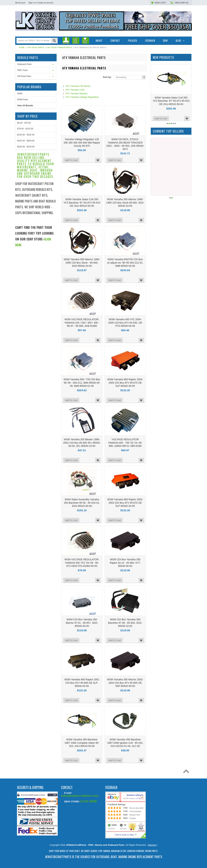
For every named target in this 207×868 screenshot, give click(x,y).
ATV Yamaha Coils (75, 90)
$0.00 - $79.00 (24, 230)
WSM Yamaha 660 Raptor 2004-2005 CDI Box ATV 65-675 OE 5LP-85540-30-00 (125, 383)
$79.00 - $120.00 (25, 235)
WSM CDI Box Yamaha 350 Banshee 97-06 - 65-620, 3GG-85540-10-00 (125, 623)
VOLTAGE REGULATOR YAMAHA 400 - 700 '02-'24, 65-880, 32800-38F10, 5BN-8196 (125, 443)
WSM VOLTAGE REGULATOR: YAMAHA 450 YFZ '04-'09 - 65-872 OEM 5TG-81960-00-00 (82, 563)
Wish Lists (160, 3)
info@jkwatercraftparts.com (80, 796)
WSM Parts (23, 206)
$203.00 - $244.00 (26, 253)
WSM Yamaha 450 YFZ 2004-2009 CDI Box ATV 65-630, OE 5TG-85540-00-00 (125, 323)
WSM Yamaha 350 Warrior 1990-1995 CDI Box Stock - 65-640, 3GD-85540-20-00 (82, 263)
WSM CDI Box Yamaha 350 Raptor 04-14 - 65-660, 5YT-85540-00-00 (125, 563)
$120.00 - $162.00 (26, 241)
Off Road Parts (36, 47)
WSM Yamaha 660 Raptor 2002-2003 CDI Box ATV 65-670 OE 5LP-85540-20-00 (125, 503)
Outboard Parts (24, 64)
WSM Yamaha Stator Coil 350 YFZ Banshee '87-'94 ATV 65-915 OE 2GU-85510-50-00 (82, 202)
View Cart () (181, 3)
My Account (20, 3)
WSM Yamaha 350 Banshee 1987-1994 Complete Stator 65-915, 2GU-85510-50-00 (82, 743)
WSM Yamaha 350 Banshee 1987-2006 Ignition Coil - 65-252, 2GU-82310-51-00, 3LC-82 (125, 743)
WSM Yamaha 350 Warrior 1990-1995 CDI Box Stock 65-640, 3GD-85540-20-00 (125, 202)
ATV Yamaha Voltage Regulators (82, 97)
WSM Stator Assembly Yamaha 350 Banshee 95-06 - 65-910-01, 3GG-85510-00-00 (82, 503)
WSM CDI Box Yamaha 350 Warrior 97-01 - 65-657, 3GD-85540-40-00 (82, 623)
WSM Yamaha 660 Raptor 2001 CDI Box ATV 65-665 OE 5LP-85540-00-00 (82, 683)
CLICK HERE (88, 801)
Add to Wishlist (98, 160)
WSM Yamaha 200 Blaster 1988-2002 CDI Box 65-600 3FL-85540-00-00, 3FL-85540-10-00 (82, 443)
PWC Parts (22, 70)
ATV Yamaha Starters (76, 93)
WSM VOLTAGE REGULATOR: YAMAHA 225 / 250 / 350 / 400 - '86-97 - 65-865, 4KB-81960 (82, 323)
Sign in (31, 3)
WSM (20, 200)
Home (22, 47)
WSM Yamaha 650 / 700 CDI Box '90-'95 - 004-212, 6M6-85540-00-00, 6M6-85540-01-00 (82, 383)
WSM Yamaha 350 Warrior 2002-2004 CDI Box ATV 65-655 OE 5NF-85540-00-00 (125, 683)
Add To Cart (71, 160)
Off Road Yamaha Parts (60, 47)
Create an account (45, 3)
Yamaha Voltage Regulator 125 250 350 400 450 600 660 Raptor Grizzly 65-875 (82, 142)
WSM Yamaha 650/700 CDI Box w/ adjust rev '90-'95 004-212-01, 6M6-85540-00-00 (125, 263)
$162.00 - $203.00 (26, 247)
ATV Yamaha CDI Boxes (78, 86)
